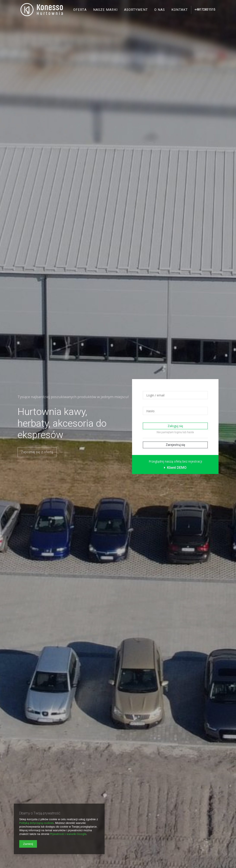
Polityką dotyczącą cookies (36, 823)
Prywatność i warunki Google (68, 834)
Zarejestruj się (175, 445)
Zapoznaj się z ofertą (37, 452)
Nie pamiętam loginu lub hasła (175, 432)
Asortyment (136, 10)
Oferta (80, 10)
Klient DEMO (175, 468)
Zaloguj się (175, 426)
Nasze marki (105, 10)
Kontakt (180, 10)
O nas (160, 10)
